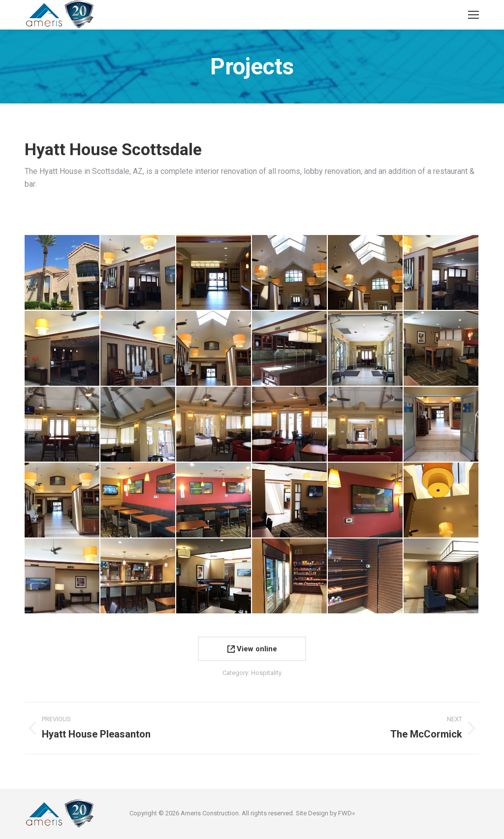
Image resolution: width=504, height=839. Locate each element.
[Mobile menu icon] (473, 15)
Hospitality (266, 673)
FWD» (346, 813)
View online (252, 649)
